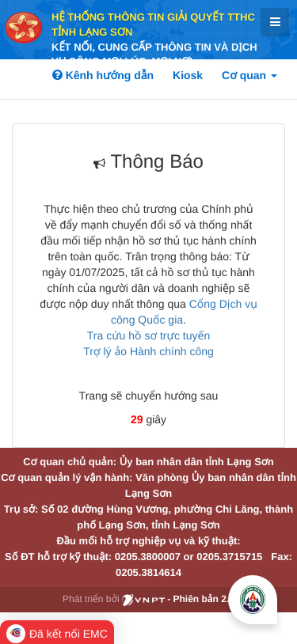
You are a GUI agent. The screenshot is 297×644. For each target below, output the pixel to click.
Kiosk (188, 75)
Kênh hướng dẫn (103, 75)
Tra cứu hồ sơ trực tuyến (148, 335)
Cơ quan (249, 75)
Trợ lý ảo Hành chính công (148, 351)
